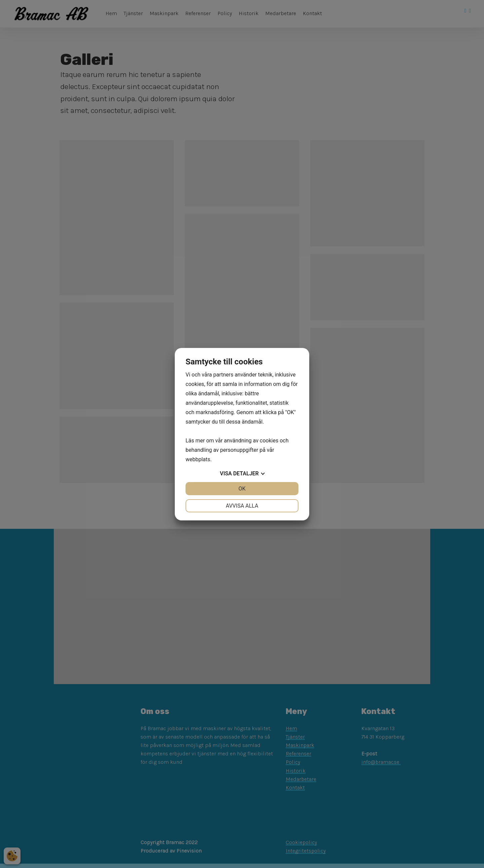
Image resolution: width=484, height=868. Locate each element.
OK (242, 489)
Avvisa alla (242, 506)
